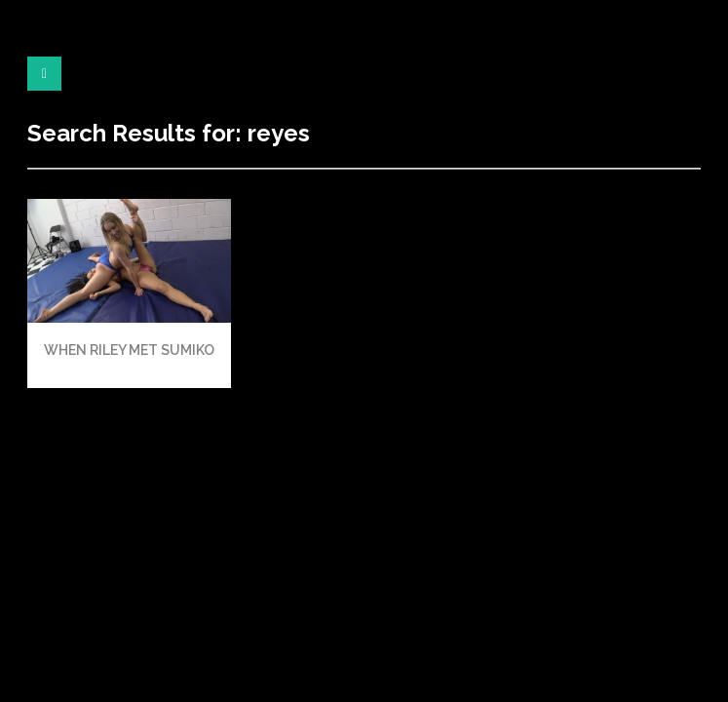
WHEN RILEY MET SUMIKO (129, 350)
